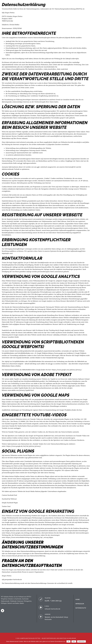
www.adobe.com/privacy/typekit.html (21, 390)
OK (68, 641)
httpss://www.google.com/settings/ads (19, 533)
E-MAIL (47, 606)
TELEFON (48, 598)
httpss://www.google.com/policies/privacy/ (67, 370)
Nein (74, 641)
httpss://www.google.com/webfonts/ (61, 353)
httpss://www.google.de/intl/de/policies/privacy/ (24, 446)
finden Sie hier (77, 410)
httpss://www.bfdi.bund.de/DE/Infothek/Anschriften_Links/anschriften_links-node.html (37, 69)
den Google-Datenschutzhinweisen (65, 404)
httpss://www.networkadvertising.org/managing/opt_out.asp (27, 537)
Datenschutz (81, 641)
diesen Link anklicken (25, 333)
